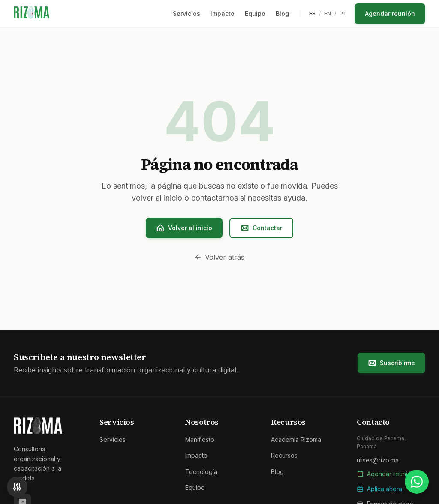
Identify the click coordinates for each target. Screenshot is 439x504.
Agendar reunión (390, 13)
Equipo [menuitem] (255, 13)
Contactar (261, 228)
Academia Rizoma (296, 439)
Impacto (196, 455)
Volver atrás (219, 257)
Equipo (195, 487)
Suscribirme (391, 363)
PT (343, 13)
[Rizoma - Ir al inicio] (32, 14)
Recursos (284, 455)
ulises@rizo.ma (378, 460)
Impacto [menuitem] (223, 13)
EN (328, 13)
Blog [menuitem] (282, 13)
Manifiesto (200, 439)
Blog (277, 472)
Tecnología (201, 472)
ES (312, 13)
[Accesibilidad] (17, 487)
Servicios (113, 439)
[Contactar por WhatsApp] (417, 482)
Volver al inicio (184, 228)
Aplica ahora (379, 489)
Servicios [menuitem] (186, 13)
